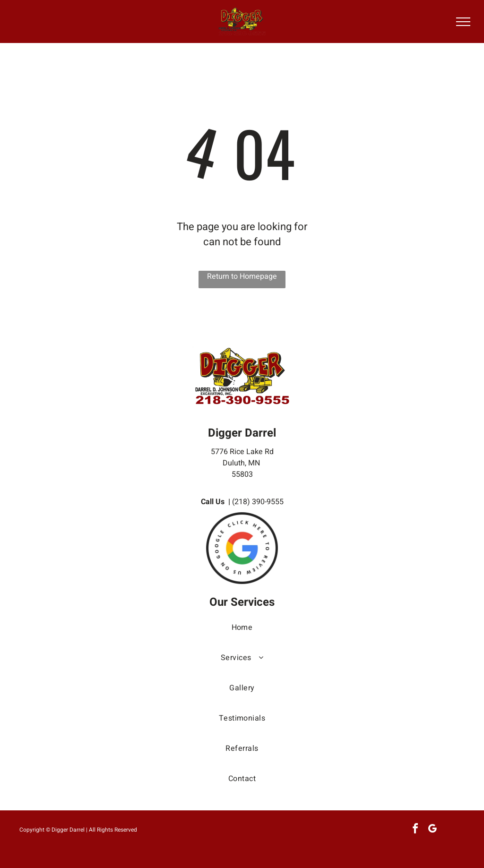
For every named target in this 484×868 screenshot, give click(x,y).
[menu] (463, 22)
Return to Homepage (242, 276)
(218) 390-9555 (258, 502)
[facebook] (415, 830)
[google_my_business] (432, 830)
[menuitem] (242, 637)
